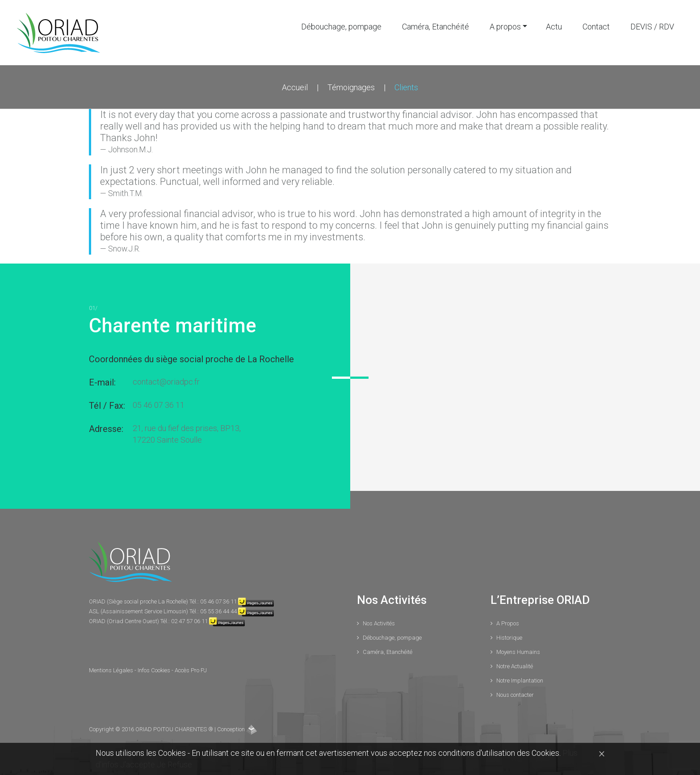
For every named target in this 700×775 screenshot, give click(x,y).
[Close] (602, 753)
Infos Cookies (155, 670)
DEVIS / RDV (652, 27)
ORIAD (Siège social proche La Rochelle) (139, 601)
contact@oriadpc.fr (166, 382)
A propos (505, 27)
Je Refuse (174, 765)
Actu (554, 27)
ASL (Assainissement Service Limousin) (139, 611)
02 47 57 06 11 (189, 621)
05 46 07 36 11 (159, 405)
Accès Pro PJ (191, 670)
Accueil (295, 87)
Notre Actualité (515, 666)
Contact (596, 27)
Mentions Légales (112, 670)
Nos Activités (379, 623)
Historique (509, 638)
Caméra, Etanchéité (436, 27)
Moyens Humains (518, 652)
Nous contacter (515, 695)
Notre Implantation (520, 681)
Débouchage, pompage (341, 27)
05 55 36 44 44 (218, 611)
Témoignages (351, 87)
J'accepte (138, 765)
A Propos (508, 623)
